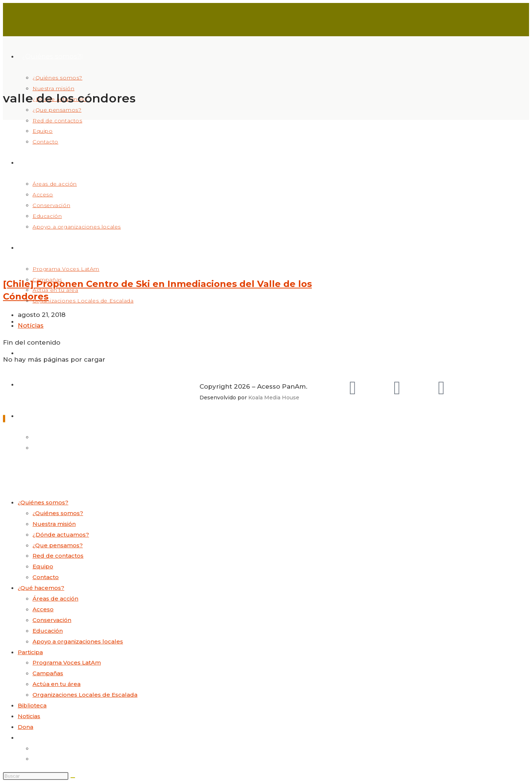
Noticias (29, 716)
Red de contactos (58, 556)
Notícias (31, 325)
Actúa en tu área (57, 684)
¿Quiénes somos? (43, 502)
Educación (48, 631)
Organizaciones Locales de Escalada (85, 695)
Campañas (48, 673)
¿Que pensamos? (58, 545)
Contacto (46, 577)
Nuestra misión (54, 524)
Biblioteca (32, 705)
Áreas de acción (55, 599)
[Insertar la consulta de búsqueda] (36, 776)
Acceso (43, 609)
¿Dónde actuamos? (61, 535)
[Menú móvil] (25, 475)
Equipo (43, 566)
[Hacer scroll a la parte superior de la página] (4, 419)
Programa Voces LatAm (67, 662)
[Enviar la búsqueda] (73, 778)
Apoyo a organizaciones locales (78, 641)
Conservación (52, 620)
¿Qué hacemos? (41, 588)
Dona (25, 727)
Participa (30, 652)
